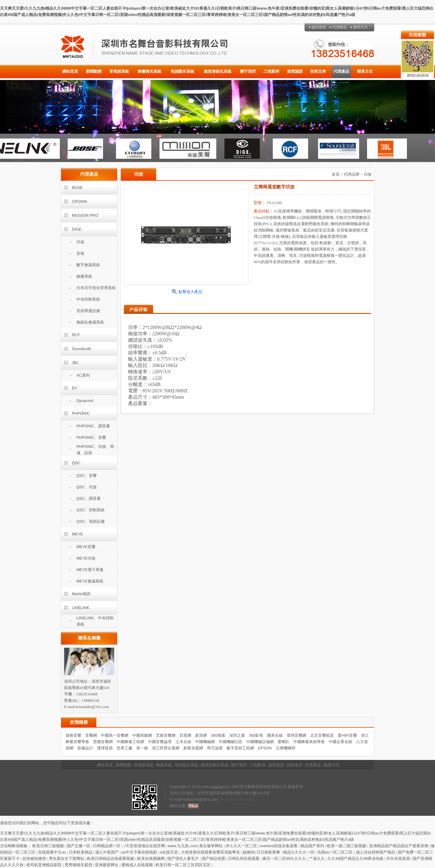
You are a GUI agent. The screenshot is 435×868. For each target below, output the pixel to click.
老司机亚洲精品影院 (45, 865)
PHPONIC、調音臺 (93, 426)
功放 (80, 242)
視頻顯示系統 (182, 71)
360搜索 (218, 735)
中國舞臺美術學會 (309, 742)
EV (74, 388)
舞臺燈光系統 (150, 71)
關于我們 (248, 71)
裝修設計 (85, 748)
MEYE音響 (86, 547)
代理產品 (340, 27)
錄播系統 (84, 276)
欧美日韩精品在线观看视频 (111, 858)
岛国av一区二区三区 (335, 852)
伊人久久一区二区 (242, 846)
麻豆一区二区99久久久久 (285, 858)
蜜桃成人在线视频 (138, 865)
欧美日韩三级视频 (49, 846)
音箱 (80, 253)
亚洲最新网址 (107, 865)
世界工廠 (124, 748)
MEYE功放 (86, 558)
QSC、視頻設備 (90, 521)
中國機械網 (205, 742)
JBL (75, 363)
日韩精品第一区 (107, 846)
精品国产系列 (313, 846)
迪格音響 (73, 735)
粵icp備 (226, 799)
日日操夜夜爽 (269, 852)
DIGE (77, 229)
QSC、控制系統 (90, 510)
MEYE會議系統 (90, 581)
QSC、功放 (87, 487)
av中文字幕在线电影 (140, 852)
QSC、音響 (87, 475)
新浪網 (201, 735)
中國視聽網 (142, 735)
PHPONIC (81, 413)
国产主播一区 (79, 846)
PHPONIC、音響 (91, 437)
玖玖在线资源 (399, 858)
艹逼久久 (317, 858)
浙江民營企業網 (166, 748)
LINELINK (81, 608)
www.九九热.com (182, 846)
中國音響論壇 (160, 742)
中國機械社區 (230, 742)
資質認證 (295, 71)
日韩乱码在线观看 (244, 858)
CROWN (80, 201)
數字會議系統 (88, 265)
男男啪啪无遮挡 (79, 865)
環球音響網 (296, 735)
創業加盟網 (193, 748)
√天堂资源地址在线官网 (145, 846)
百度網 (185, 735)
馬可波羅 (215, 748)
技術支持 (318, 71)
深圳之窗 (237, 735)
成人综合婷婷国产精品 (376, 852)
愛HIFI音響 (347, 735)
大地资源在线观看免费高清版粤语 (211, 852)
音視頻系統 (119, 71)
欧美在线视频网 (151, 858)
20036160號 (244, 799)
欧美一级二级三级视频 (347, 846)
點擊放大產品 (190, 292)
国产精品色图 (214, 858)
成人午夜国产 (108, 852)
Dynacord (85, 401)
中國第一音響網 (115, 735)
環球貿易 (105, 748)
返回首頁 (319, 27)
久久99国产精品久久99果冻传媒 (356, 858)
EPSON (265, 748)
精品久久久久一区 (299, 852)
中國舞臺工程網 (130, 742)
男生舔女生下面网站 (67, 858)
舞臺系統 (164, 765)
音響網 (91, 735)
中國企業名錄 (340, 742)
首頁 (336, 174)
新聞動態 (94, 71)
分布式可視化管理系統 (96, 288)
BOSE (77, 188)
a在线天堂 (170, 852)
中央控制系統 (88, 299)
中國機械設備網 (260, 742)
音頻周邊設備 (88, 311)
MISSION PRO (85, 215)
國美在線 (275, 735)
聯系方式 (360, 27)
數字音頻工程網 (240, 748)
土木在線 (183, 742)
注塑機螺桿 (286, 748)
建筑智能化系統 (218, 71)
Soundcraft (81, 349)
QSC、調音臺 (89, 498)
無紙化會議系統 (90, 322)
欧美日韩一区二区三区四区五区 (184, 865)
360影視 (256, 735)
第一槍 (142, 748)
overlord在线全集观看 (279, 846)
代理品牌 (352, 174)
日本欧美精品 (81, 852)
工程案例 (271, 71)
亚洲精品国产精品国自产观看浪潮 (399, 846)
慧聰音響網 (103, 742)
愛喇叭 (284, 742)
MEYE (77, 534)
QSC (76, 463)
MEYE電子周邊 (90, 570)
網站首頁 (70, 71)
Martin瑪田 (81, 594)
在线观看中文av (52, 852)
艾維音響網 (166, 735)
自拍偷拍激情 (35, 858)
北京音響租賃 (322, 735)
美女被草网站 (211, 846)
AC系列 (83, 375)
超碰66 (249, 852)
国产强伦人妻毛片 (184, 858)
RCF (76, 335)
